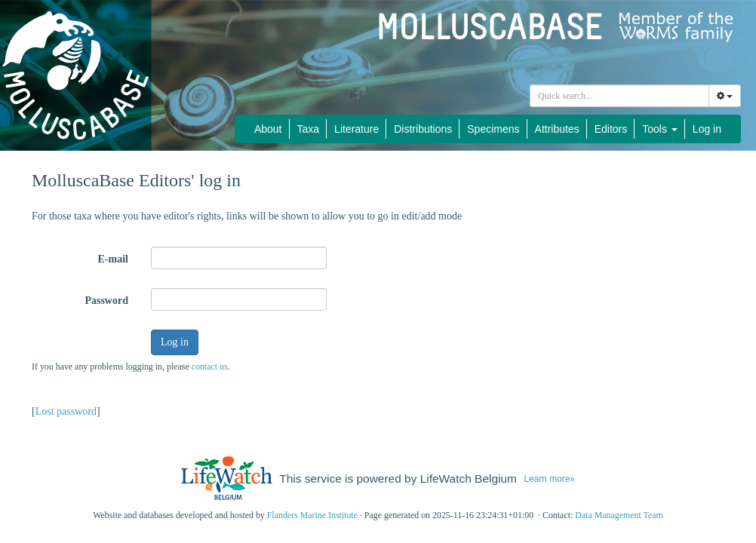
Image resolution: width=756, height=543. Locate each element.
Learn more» (550, 479)
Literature (356, 129)
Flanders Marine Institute (312, 515)
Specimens (493, 129)
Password (106, 301)
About (268, 129)
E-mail (113, 259)
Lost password (66, 411)
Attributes (557, 129)
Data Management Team (619, 515)
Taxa (309, 129)
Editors (611, 129)
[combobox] (619, 96)
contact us (210, 367)
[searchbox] (622, 96)
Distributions (423, 129)
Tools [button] (660, 129)
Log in (707, 129)
